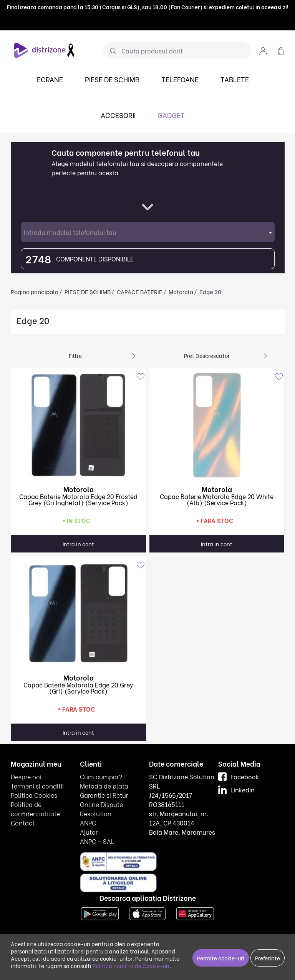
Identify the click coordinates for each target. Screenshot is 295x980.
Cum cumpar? (101, 776)
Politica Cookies (34, 795)
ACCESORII (118, 115)
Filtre (75, 355)
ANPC (88, 823)
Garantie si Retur (104, 795)
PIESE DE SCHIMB (112, 79)
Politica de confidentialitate (35, 809)
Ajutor (89, 832)
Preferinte (268, 958)
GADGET (171, 115)
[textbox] (148, 232)
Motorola (181, 291)
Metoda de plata (104, 786)
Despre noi (26, 776)
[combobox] (148, 232)
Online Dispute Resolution (101, 809)
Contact (23, 823)
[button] (263, 50)
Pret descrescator (207, 355)
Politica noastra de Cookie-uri (131, 966)
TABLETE (235, 79)
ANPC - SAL (97, 841)
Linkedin (236, 789)
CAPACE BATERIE (140, 291)
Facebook (239, 776)
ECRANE (50, 79)
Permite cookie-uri (221, 958)
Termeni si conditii (37, 786)
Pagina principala (35, 291)
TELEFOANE (180, 79)
